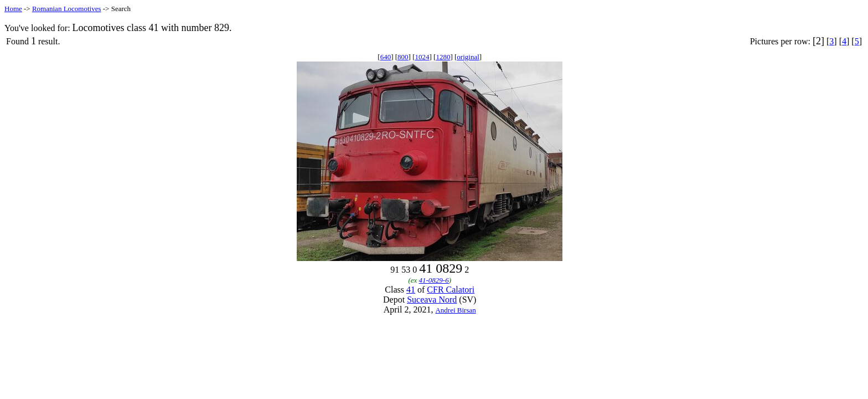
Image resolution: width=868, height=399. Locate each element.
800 (403, 57)
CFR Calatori (451, 290)
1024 (422, 57)
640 (386, 57)
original (468, 57)
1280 (443, 57)
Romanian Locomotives (67, 9)
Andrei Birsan (455, 310)
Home (13, 9)
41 (411, 290)
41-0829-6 (434, 280)
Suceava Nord (432, 300)
